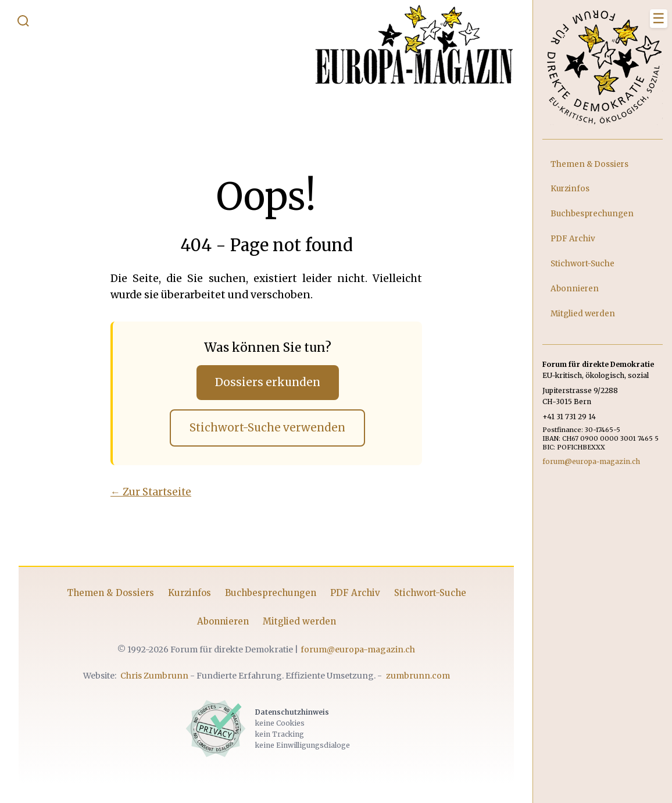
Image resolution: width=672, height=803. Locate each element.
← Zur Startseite (151, 492)
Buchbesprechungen (271, 593)
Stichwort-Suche (430, 593)
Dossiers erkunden (268, 382)
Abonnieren (223, 621)
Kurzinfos (190, 593)
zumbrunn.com (418, 676)
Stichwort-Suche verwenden (267, 428)
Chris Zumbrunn (154, 676)
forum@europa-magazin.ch (358, 649)
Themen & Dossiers (110, 593)
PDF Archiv (355, 593)
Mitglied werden (299, 621)
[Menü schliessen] (659, 19)
